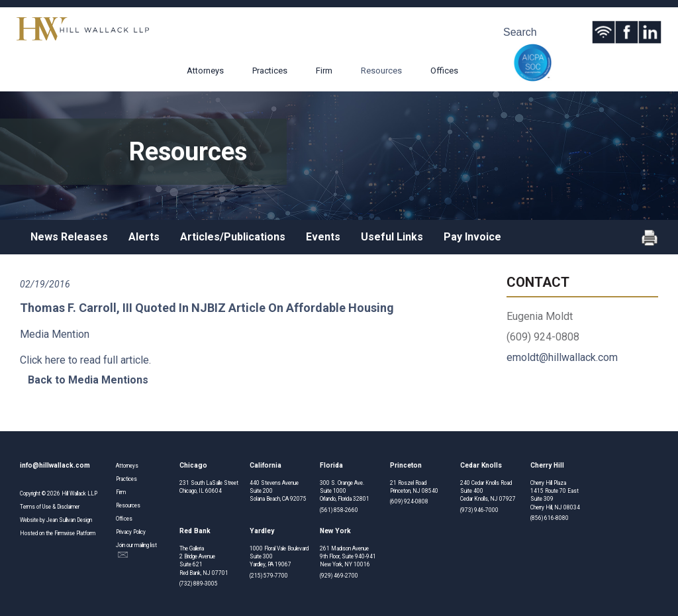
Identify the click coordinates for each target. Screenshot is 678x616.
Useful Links (392, 237)
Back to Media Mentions (88, 380)
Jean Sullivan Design (69, 520)
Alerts (144, 237)
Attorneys (205, 71)
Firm (324, 71)
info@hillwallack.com (55, 465)
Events (323, 237)
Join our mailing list (136, 550)
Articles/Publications (233, 237)
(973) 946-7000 (479, 510)
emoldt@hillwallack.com (562, 357)
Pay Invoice (472, 237)
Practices (270, 71)
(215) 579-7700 (269, 576)
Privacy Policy (131, 532)
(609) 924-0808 (409, 501)
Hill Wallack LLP (79, 493)
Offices (444, 71)
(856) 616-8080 (550, 518)
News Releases (69, 237)
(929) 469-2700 (339, 576)
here (55, 360)
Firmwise (65, 533)
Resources (381, 71)
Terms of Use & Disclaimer (50, 507)
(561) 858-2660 (339, 510)
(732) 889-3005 (199, 584)
